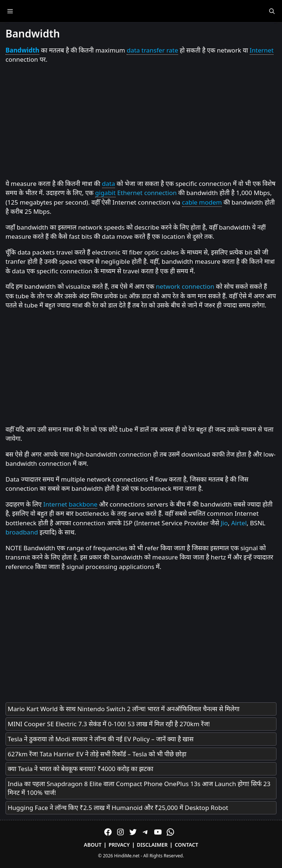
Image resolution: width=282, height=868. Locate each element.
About (93, 845)
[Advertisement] (141, 122)
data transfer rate (152, 50)
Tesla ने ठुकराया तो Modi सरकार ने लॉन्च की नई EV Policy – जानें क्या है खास (101, 739)
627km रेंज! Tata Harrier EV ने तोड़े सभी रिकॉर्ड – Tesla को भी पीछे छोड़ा (97, 754)
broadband (22, 532)
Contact (187, 845)
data (109, 183)
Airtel (239, 523)
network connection (185, 286)
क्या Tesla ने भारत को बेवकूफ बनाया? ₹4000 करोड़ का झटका (80, 769)
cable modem (202, 202)
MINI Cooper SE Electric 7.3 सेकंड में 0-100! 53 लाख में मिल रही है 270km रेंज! (109, 724)
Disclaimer (152, 845)
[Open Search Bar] (272, 11)
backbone (83, 504)
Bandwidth (22, 50)
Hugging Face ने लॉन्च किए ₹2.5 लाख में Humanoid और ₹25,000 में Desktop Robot (118, 808)
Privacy (119, 845)
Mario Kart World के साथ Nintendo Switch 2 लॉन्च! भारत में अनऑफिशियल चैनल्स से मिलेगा (124, 709)
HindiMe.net (127, 856)
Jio (224, 523)
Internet (262, 50)
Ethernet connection (147, 193)
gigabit (105, 193)
